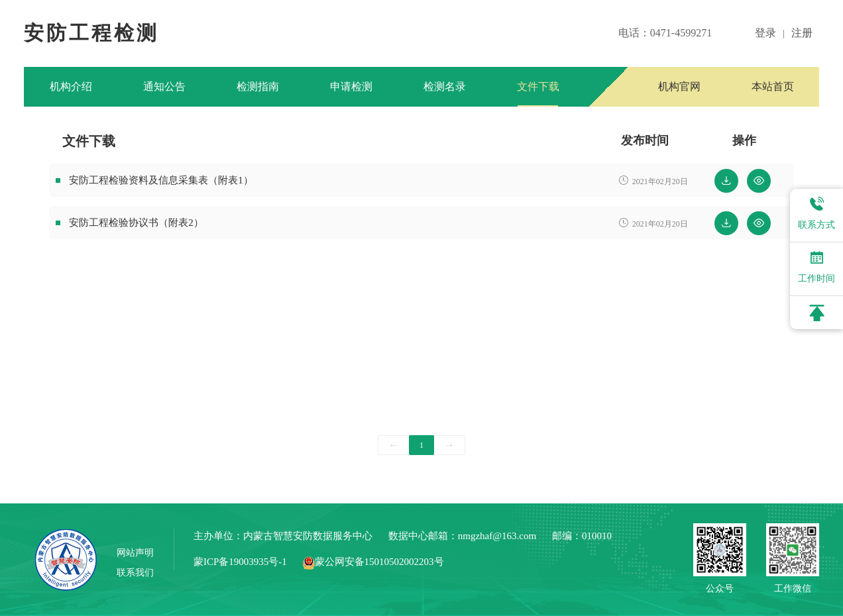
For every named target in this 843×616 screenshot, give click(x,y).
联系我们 (135, 573)
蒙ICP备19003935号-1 (240, 562)
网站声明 (135, 553)
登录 (765, 33)
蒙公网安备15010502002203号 (373, 562)
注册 (802, 33)
